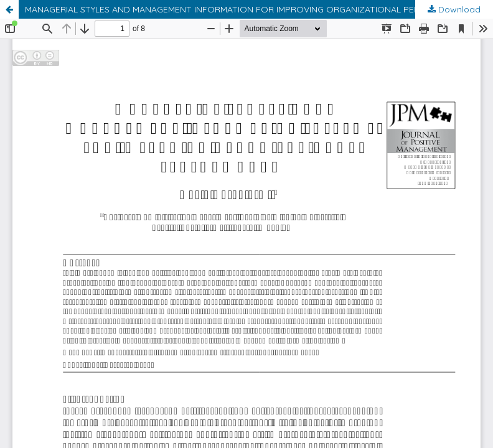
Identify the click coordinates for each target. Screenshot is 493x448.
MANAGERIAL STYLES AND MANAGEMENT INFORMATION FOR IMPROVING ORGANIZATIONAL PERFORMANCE (246, 9)
